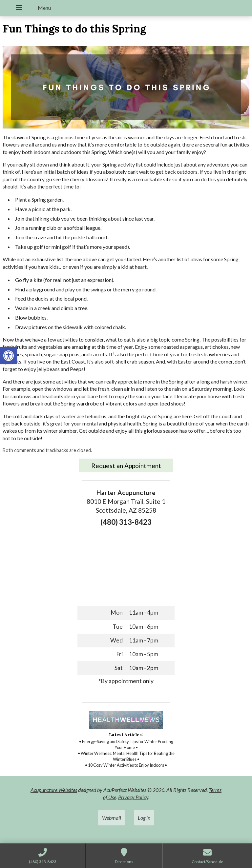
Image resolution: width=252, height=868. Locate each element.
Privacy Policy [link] (133, 797)
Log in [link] (144, 818)
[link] (9, 356)
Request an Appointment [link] (126, 466)
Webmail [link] (112, 818)
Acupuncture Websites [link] (54, 790)
